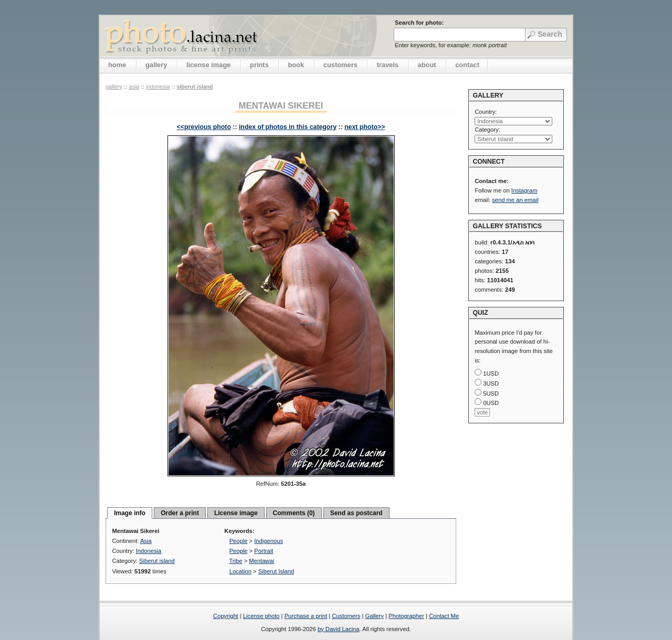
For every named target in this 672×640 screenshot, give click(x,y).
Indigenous (269, 541)
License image (236, 513)
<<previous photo (204, 127)
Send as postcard (356, 513)
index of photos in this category (288, 127)
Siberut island (195, 87)
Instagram (524, 190)
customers (340, 65)
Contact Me (444, 616)
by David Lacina (339, 629)
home (117, 65)
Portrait (264, 551)
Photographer (406, 616)
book (296, 65)
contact (467, 65)
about (427, 65)
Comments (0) (294, 513)
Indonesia (158, 87)
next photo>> (365, 127)
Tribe (235, 561)
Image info (130, 513)
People (239, 541)
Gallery (374, 616)
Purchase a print (306, 616)
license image (208, 65)
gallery (156, 65)
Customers (346, 616)
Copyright (226, 616)
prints (259, 65)
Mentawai (261, 561)
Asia (134, 87)
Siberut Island (276, 571)
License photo (261, 616)
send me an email (515, 200)
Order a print (180, 513)
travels (387, 65)
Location (240, 571)
